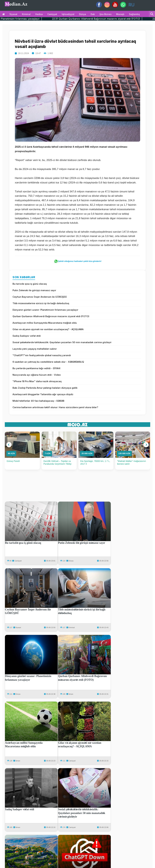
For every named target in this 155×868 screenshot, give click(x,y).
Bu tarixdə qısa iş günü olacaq (30, 284)
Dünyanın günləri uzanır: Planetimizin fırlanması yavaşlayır (45, 310)
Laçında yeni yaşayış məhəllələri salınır (35, 349)
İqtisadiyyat (68, 14)
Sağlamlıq (134, 14)
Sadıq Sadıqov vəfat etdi (27, 336)
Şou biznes (105, 14)
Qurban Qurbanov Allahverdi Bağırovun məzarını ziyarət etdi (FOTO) (51, 316)
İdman (71, 694)
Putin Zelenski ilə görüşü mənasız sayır (34, 290)
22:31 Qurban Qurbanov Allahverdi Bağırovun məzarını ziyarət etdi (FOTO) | (107, 19)
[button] (9, 445)
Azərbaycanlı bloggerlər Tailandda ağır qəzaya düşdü (43, 394)
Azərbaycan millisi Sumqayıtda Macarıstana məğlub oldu (45, 323)
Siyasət (13, 14)
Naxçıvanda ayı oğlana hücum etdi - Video (37, 375)
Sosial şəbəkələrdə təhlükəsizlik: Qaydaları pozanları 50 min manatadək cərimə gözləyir (62, 342)
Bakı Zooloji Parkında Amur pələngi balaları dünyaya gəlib (45, 388)
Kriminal (26, 14)
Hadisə (39, 14)
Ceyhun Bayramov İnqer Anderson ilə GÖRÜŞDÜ (40, 297)
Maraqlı (120, 14)
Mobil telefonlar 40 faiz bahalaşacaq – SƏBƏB (38, 401)
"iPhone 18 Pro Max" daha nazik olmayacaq (37, 381)
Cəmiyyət (52, 14)
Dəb (93, 14)
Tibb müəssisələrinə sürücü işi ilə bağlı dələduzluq (41, 303)
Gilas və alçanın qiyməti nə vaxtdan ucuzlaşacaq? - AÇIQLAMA (48, 329)
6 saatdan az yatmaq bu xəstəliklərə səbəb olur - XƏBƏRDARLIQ (48, 362)
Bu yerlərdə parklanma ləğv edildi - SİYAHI (36, 368)
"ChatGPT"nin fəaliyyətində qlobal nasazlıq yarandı (42, 355)
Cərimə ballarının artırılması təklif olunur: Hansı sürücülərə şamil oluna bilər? (55, 407)
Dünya (83, 14)
